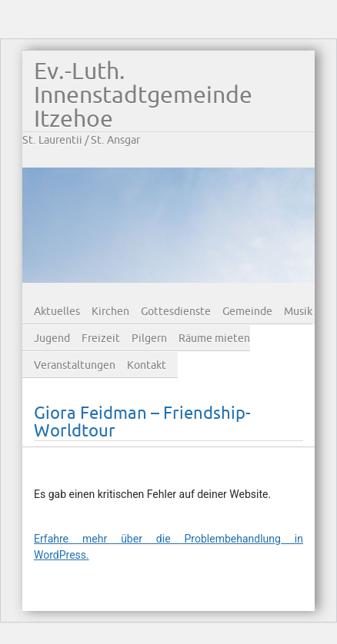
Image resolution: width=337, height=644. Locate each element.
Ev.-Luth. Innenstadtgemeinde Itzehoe (143, 96)
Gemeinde (247, 312)
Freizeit (101, 339)
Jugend (52, 339)
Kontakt (147, 365)
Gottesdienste (176, 312)
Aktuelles (57, 312)
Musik (298, 312)
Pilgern (149, 339)
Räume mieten (214, 339)
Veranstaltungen (75, 365)
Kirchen (110, 312)
